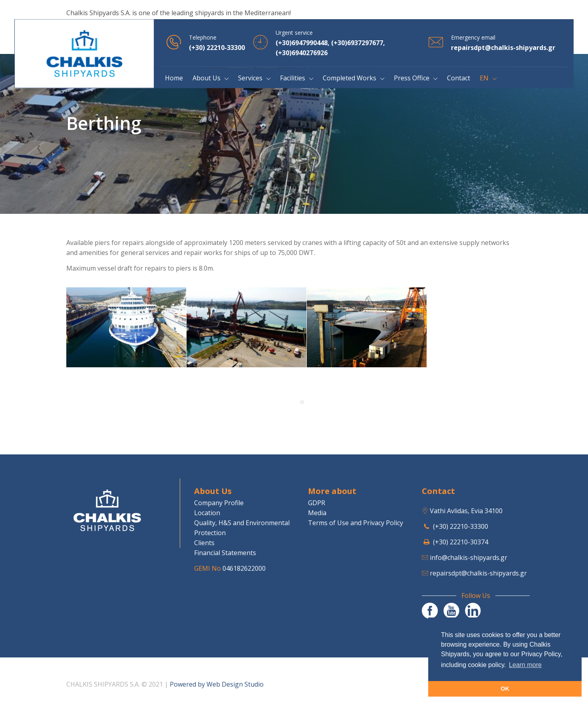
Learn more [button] (525, 665)
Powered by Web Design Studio (217, 684)
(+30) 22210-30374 (461, 542)
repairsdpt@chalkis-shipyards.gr (478, 573)
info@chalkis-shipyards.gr (469, 558)
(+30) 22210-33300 (461, 526)
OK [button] (505, 689)
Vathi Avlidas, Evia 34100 (466, 511)
